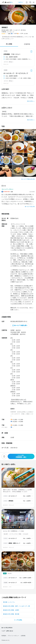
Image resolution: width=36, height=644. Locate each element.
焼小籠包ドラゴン (18, 488)
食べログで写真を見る (27, 179)
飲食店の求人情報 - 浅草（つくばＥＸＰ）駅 (17, 606)
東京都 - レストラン (9, 602)
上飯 (18, 530)
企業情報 (23, 636)
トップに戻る (18, 620)
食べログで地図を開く (21, 325)
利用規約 (4, 636)
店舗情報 (27, 44)
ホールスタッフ (13, 496)
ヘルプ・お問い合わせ (7, 631)
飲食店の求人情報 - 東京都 (11, 614)
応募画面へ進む (21, 456)
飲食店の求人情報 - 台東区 (11, 610)
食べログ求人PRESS (7, 628)
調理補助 (11, 501)
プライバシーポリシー (13, 636)
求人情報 (9, 44)
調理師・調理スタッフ (14, 543)
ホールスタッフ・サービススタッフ (16, 73)
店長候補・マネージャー (12, 54)
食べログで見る (29, 207)
